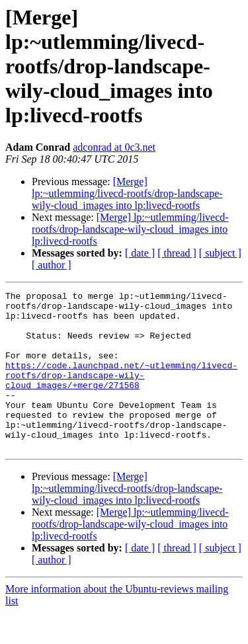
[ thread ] (177, 253)
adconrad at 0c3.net (114, 147)
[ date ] (140, 253)
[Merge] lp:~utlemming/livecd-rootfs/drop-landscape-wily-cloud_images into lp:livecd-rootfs (127, 193)
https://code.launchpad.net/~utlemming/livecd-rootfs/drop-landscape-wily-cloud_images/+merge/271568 (121, 393)
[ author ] (52, 265)
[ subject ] (220, 253)
